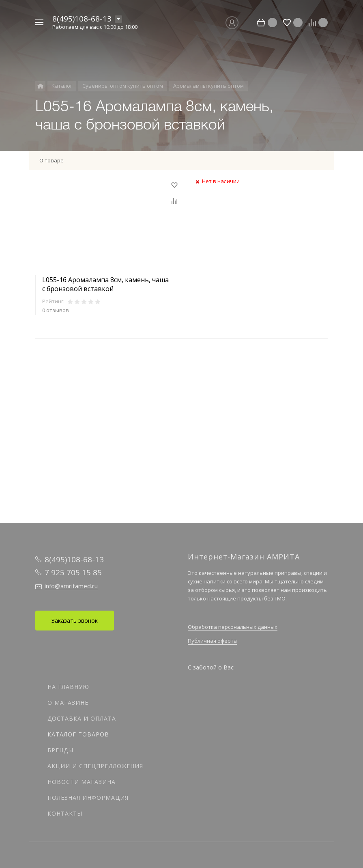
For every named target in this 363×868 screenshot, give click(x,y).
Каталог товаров (78, 734)
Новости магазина (82, 782)
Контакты (65, 813)
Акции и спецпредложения (95, 766)
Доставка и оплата (82, 718)
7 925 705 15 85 (73, 572)
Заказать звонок (75, 621)
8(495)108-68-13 (82, 19)
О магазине (68, 703)
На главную (68, 687)
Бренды (60, 750)
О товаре (52, 160)
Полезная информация (88, 798)
